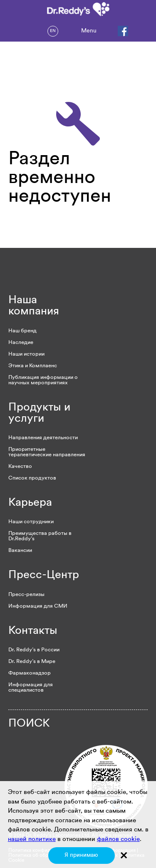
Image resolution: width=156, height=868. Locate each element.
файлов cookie (118, 840)
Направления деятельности (43, 438)
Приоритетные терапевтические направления (47, 452)
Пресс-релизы (26, 595)
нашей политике (32, 840)
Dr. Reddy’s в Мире (32, 662)
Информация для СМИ (38, 606)
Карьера (30, 503)
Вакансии (20, 550)
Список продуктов (32, 478)
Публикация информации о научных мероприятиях (43, 380)
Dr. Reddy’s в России (34, 650)
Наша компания (34, 306)
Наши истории (26, 354)
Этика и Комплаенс (33, 366)
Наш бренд (22, 331)
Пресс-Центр (44, 575)
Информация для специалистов (31, 687)
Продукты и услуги (39, 413)
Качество (20, 466)
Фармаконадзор (30, 673)
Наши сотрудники (31, 522)
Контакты (33, 631)
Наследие (21, 343)
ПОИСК (29, 724)
